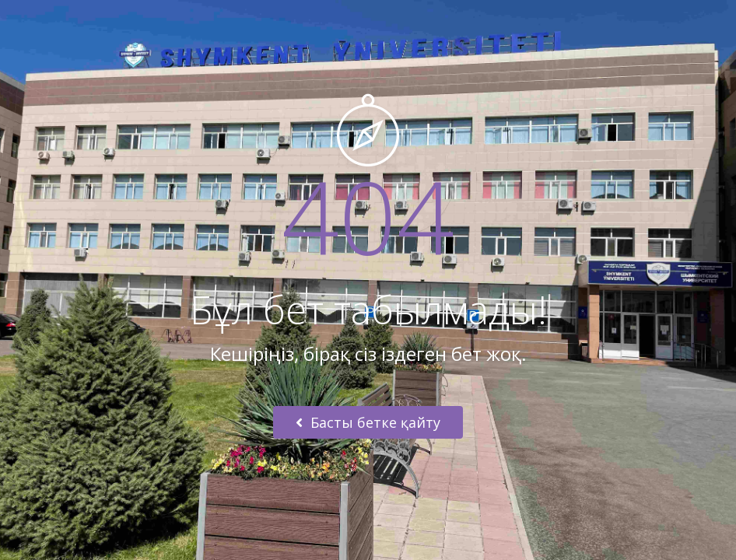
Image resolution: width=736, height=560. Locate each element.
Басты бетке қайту (368, 422)
